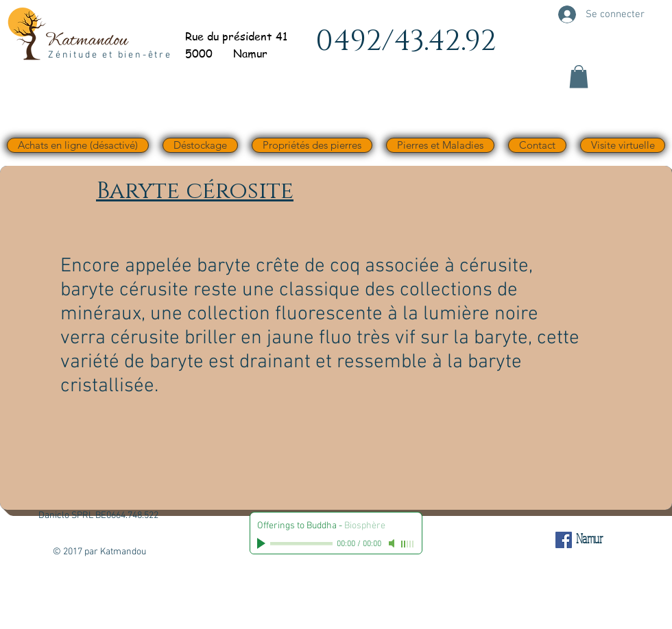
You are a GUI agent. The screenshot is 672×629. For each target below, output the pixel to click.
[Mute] (393, 543)
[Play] (263, 543)
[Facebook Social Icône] (564, 540)
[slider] (408, 544)
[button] (579, 76)
